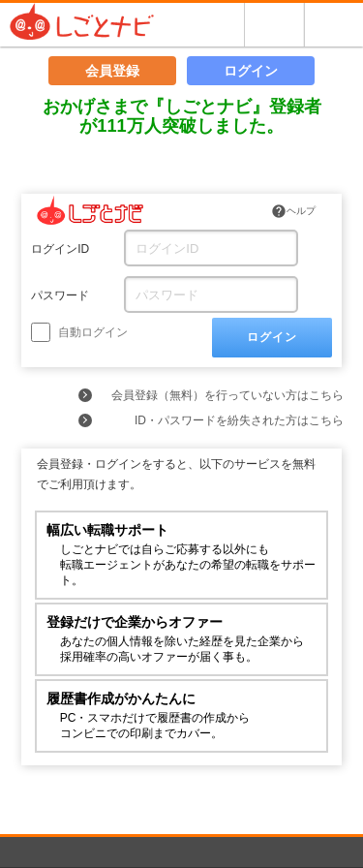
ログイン (251, 71)
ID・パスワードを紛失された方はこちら (239, 420)
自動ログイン (79, 332)
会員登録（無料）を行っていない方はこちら (227, 395)
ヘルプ (293, 211)
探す (274, 25)
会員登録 (112, 71)
